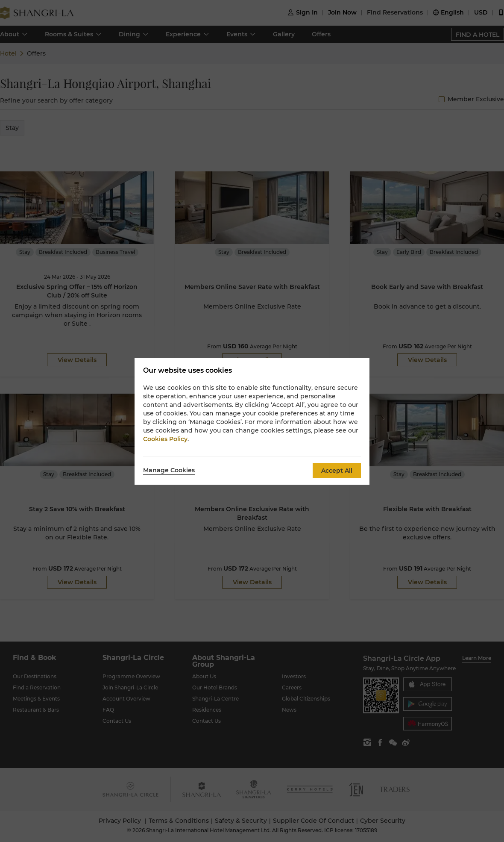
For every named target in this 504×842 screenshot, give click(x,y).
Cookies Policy (165, 439)
